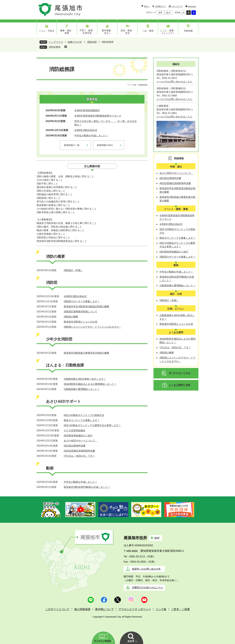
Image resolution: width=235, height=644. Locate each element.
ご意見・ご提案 (180, 609)
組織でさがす (75, 42)
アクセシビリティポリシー (135, 609)
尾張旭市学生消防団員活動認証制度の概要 (86, 307)
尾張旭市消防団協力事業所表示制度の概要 (86, 353)
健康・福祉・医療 (67, 32)
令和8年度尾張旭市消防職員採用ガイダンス (98, 116)
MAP (157, 538)
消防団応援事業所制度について (80, 312)
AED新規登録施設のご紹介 (78, 436)
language (192, 6)
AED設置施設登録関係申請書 (79, 451)
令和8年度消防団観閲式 (87, 110)
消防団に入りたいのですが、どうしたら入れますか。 (92, 327)
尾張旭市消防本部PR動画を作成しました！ (87, 487)
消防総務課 (55, 47)
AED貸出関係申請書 (75, 446)
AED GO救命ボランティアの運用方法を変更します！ (92, 425)
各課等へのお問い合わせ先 (146, 569)
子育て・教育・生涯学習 (87, 32)
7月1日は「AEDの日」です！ (80, 456)
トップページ (56, 42)
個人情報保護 (82, 609)
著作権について (104, 609)
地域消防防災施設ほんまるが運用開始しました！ (90, 384)
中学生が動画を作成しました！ (91, 136)
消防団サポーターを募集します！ (82, 301)
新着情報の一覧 (72, 145)
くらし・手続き (47, 31)
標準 (160, 13)
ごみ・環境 (148, 31)
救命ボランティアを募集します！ (82, 420)
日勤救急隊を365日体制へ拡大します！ (85, 379)
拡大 (168, 13)
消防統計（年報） (73, 270)
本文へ (147, 6)
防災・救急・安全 (128, 32)
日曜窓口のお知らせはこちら (147, 587)
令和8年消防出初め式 (86, 130)
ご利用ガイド (160, 6)
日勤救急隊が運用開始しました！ (82, 389)
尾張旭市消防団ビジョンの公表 (80, 322)
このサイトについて (57, 609)
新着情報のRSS (105, 145)
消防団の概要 (71, 317)
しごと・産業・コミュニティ (168, 32)
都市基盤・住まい (107, 32)
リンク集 (161, 609)
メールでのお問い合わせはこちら (174, 82)
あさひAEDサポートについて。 (81, 441)
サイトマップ (177, 6)
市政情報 (188, 31)
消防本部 (92, 42)
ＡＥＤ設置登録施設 (74, 430)
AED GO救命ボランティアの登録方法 (84, 415)
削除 (66, 47)
